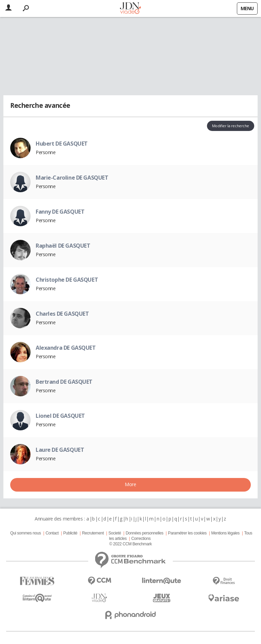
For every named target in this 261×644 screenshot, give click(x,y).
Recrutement (93, 533)
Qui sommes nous (25, 533)
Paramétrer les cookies (187, 533)
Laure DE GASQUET (60, 450)
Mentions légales (225, 533)
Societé (115, 533)
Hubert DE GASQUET (62, 144)
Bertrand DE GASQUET (64, 382)
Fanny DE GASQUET (60, 212)
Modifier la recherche (231, 126)
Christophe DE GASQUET (67, 280)
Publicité (70, 533)
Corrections (141, 539)
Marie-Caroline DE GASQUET (72, 178)
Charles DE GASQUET (62, 314)
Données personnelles (145, 533)
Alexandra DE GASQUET (66, 348)
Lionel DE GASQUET (60, 416)
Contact (52, 533)
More (130, 484)
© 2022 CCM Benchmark (130, 544)
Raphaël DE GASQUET (63, 246)
